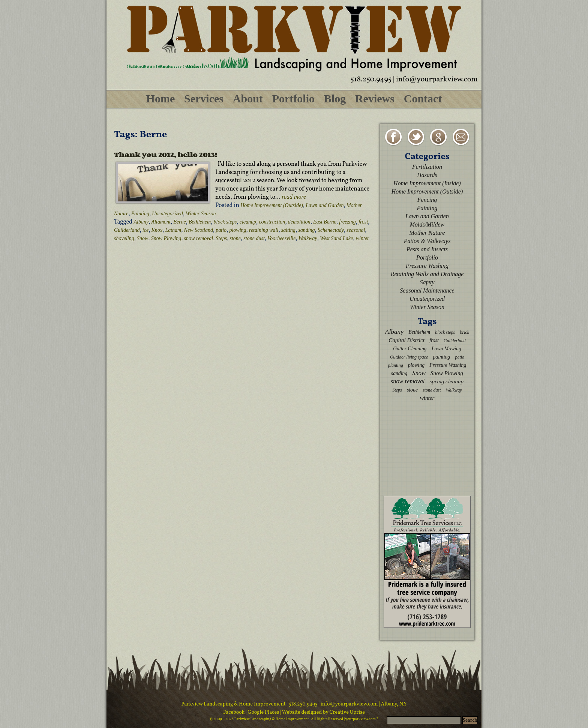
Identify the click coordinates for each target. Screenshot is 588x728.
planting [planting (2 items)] (396, 365)
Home (161, 98)
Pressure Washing (427, 266)
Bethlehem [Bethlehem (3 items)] (419, 332)
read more (294, 197)
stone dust (254, 238)
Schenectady (331, 230)
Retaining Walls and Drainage (427, 274)
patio (221, 230)
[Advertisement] (427, 448)
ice (145, 230)
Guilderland (127, 230)
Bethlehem (200, 222)
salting (288, 230)
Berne (179, 222)
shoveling (124, 238)
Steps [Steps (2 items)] (397, 390)
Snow (142, 238)
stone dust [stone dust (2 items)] (432, 390)
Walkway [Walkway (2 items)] (454, 390)
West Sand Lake (336, 238)
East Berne (325, 222)
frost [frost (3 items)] (434, 340)
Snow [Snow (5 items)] (419, 373)
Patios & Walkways (427, 241)
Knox (157, 230)
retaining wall (264, 230)
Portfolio (293, 98)
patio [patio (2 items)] (460, 357)
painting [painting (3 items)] (441, 357)
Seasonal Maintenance (427, 290)
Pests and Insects (427, 249)
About (248, 98)
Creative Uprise (347, 712)
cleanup (248, 222)
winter (363, 238)
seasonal (356, 230)
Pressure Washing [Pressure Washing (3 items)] (448, 365)
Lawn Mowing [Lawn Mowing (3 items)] (446, 349)
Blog (335, 98)
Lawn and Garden (325, 205)
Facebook (234, 712)
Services (204, 98)
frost (363, 222)
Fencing (427, 200)
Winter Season (201, 214)
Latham (173, 230)
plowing (238, 230)
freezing (347, 222)
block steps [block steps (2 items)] (445, 332)
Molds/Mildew (427, 224)
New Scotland (199, 230)
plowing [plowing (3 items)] (416, 365)
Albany (141, 222)
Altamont (161, 222)
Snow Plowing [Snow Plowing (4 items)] (447, 373)
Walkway (308, 238)
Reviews (375, 98)
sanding (306, 230)
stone (235, 238)
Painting (140, 214)
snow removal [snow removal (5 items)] (408, 381)
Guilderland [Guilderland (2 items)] (455, 341)
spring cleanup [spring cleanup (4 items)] (447, 381)
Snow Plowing (166, 238)
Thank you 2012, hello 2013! (166, 155)
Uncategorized (167, 214)
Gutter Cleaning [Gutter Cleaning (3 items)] (410, 349)
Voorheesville (281, 238)
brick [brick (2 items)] (464, 332)
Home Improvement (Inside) (427, 183)
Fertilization (427, 167)
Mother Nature (427, 233)
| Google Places (263, 712)
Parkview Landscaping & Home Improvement (233, 704)
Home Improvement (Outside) (272, 205)
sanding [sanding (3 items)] (399, 373)
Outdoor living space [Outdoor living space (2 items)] (409, 357)
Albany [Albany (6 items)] (394, 332)
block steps (225, 222)
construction (272, 222)
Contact (423, 98)
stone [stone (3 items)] (412, 390)
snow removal (199, 238)
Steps (222, 238)
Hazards (427, 175)
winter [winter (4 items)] (427, 398)
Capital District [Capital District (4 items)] (406, 340)
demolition (299, 222)
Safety (427, 282)
